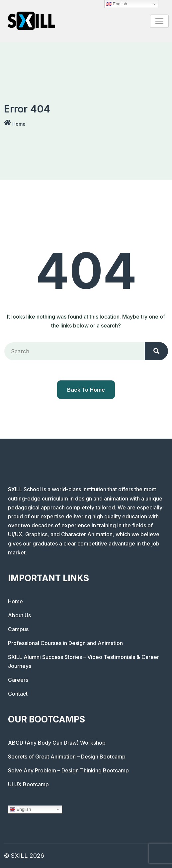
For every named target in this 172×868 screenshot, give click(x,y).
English (20, 809)
